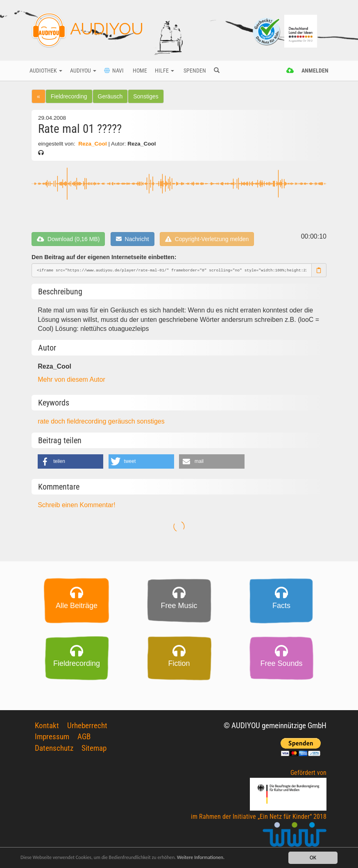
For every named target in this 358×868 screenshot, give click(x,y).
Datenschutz (54, 748)
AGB (84, 737)
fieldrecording (87, 421)
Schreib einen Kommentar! (76, 505)
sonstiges (151, 421)
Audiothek (46, 71)
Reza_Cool (92, 144)
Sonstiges (146, 96)
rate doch (52, 421)
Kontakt (47, 726)
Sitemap (94, 748)
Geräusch (110, 96)
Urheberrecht (87, 726)
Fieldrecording (69, 96)
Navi (114, 71)
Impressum (52, 737)
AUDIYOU (87, 30)
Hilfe (164, 71)
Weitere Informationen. (222, 858)
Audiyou (83, 71)
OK (313, 858)
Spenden (194, 71)
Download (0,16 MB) (68, 239)
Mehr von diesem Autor (71, 379)
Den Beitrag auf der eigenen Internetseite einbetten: (104, 257)
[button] (70, 461)
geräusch (122, 421)
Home (139, 71)
